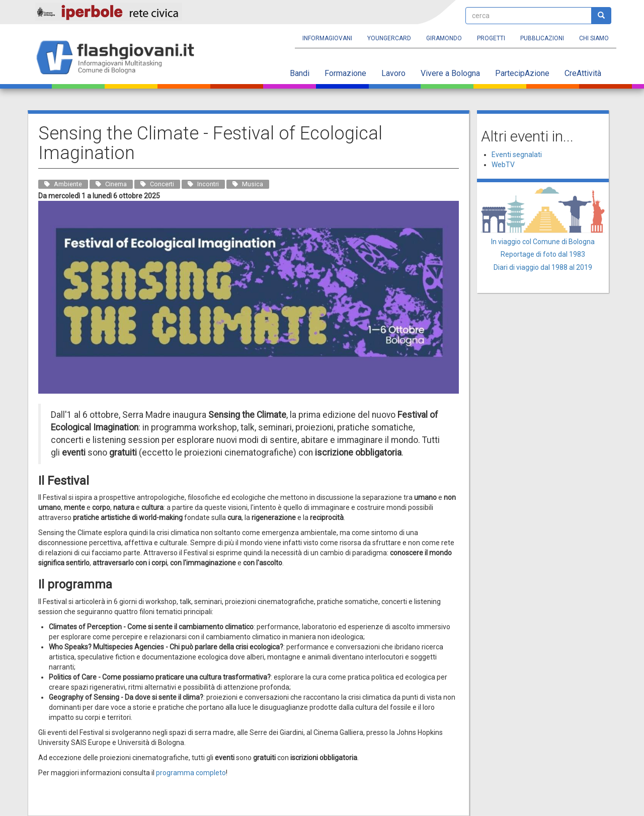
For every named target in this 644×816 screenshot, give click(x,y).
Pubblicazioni (542, 38)
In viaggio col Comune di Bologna (543, 242)
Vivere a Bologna (450, 73)
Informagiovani (327, 38)
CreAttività (583, 73)
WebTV (503, 165)
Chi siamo (594, 38)
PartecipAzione (522, 73)
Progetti (491, 38)
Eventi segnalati (517, 155)
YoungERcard (389, 38)
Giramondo (444, 38)
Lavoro (393, 73)
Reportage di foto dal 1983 (543, 254)
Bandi (300, 73)
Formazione (345, 73)
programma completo (191, 773)
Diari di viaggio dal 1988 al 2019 (543, 267)
